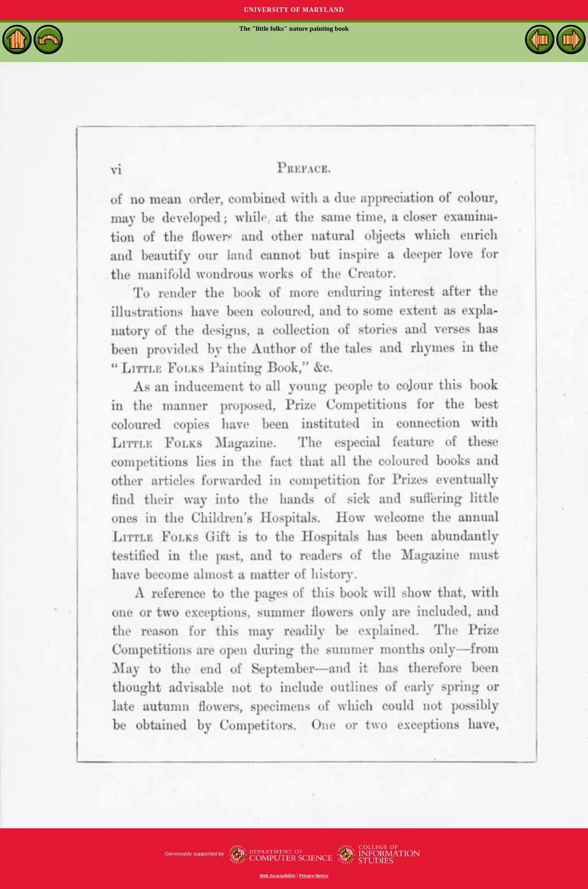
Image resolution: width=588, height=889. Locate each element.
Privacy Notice (314, 876)
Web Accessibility (277, 876)
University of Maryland (294, 10)
